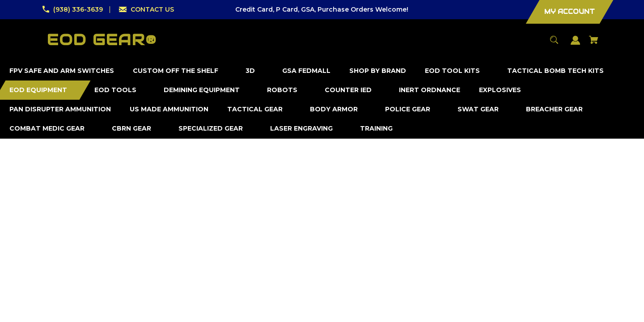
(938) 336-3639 (78, 9)
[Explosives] (500, 90)
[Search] (554, 44)
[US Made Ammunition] (169, 109)
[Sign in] (576, 44)
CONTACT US (152, 9)
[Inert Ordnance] (430, 90)
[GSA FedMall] (307, 71)
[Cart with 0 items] (594, 44)
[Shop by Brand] (378, 71)
